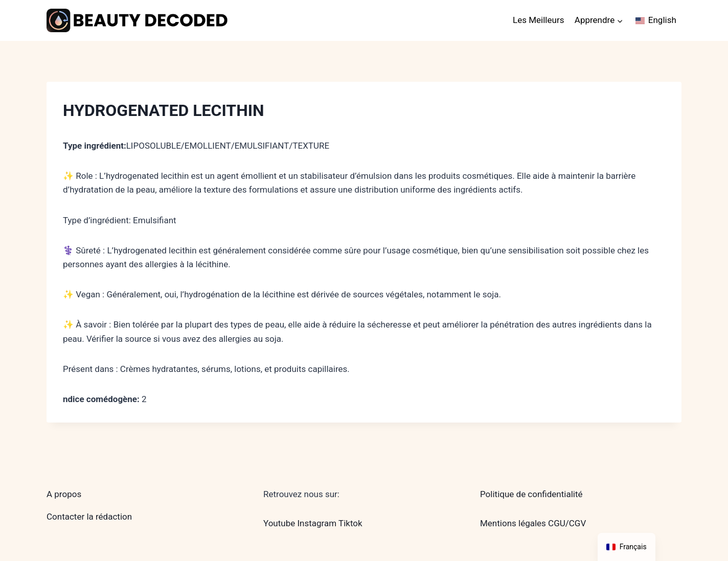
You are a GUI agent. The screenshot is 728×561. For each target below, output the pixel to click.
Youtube (279, 523)
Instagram (317, 523)
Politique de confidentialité (531, 494)
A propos (64, 494)
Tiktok (350, 523)
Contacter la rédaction (89, 517)
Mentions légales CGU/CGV (533, 523)
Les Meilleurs (538, 20)
